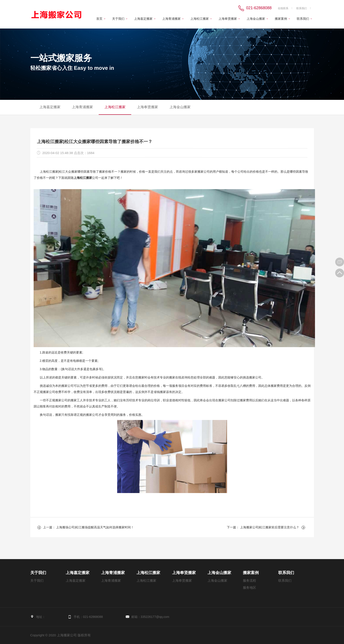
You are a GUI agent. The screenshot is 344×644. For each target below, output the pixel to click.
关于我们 (118, 19)
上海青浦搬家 (171, 19)
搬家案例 (281, 19)
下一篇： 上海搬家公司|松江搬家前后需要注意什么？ (263, 527)
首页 (99, 19)
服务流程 (249, 580)
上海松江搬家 (200, 19)
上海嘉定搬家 (143, 19)
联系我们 (302, 8)
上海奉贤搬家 (228, 19)
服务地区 (249, 587)
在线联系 (283, 8)
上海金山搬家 (256, 19)
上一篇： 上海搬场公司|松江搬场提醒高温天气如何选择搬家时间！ (89, 527)
